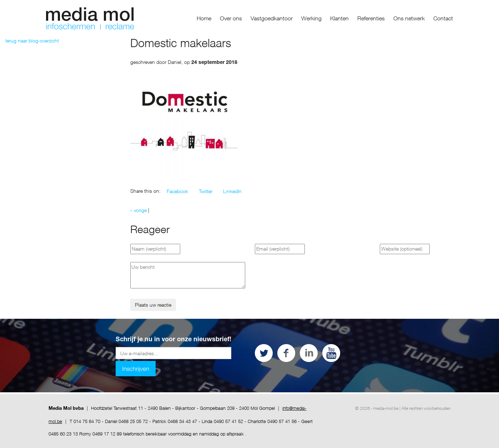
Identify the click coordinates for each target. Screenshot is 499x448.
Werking (311, 18)
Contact (443, 18)
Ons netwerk (409, 18)
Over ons (231, 18)
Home (204, 18)
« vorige (138, 210)
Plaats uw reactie (153, 305)
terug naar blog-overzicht (32, 41)
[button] (177, 191)
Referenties (371, 18)
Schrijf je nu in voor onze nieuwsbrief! (173, 340)
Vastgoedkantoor (272, 18)
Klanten (339, 18)
